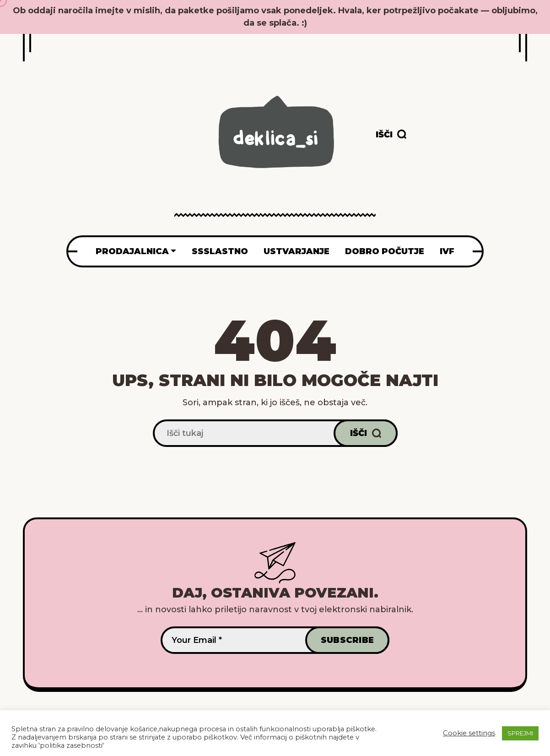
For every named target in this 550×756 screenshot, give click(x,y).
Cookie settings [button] (469, 733)
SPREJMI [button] (520, 733)
